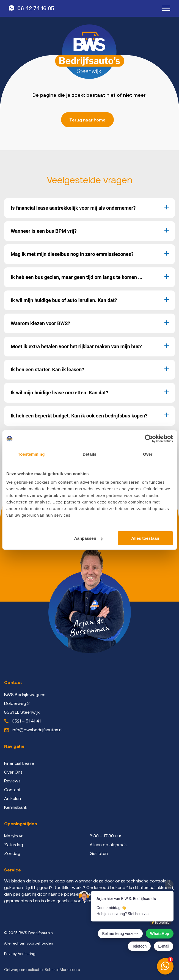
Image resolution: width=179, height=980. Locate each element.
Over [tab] (148, 454)
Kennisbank (16, 807)
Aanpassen (89, 538)
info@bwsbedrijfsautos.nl (37, 730)
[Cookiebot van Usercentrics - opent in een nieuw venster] (149, 439)
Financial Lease (19, 763)
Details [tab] (90, 454)
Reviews (12, 781)
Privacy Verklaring (20, 953)
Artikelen (13, 798)
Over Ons (13, 772)
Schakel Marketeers (62, 969)
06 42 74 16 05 (36, 8)
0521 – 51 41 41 (26, 721)
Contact (12, 789)
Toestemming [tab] (31, 454)
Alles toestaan (145, 538)
